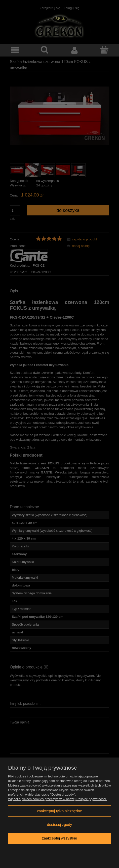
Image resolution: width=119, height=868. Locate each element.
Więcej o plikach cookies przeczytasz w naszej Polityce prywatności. (57, 799)
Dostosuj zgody (60, 824)
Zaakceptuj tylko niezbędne (60, 811)
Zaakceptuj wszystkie (60, 838)
